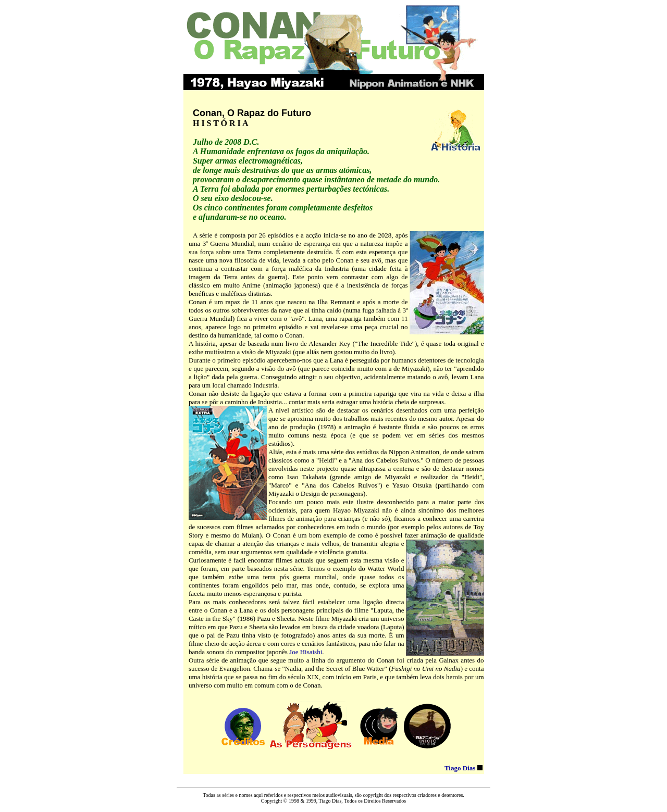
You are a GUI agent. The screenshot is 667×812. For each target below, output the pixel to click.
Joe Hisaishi (306, 652)
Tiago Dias (460, 768)
